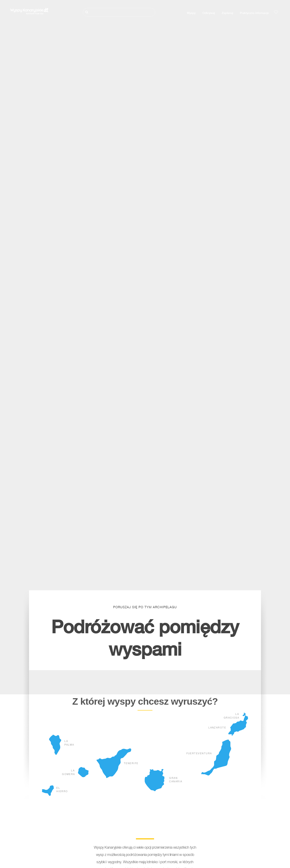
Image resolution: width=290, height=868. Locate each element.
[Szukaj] (119, 12)
